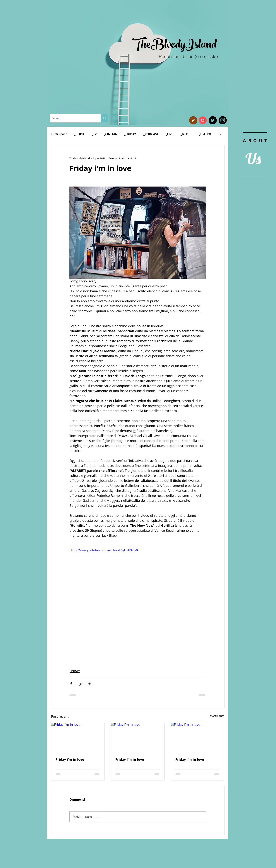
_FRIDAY (130, 134)
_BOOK (79, 134)
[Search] (73, 118)
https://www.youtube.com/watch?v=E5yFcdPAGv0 (104, 550)
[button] (193, 120)
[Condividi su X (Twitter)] (80, 684)
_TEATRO (205, 134)
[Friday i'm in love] (78, 738)
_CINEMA (110, 134)
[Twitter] (213, 120)
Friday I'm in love (130, 759)
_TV (94, 134)
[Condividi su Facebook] (71, 684)
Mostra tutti (217, 716)
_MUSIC (186, 134)
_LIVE (169, 134)
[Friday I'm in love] (138, 738)
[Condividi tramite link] (89, 684)
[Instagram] (223, 120)
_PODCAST (151, 134)
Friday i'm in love (70, 759)
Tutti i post (59, 134)
